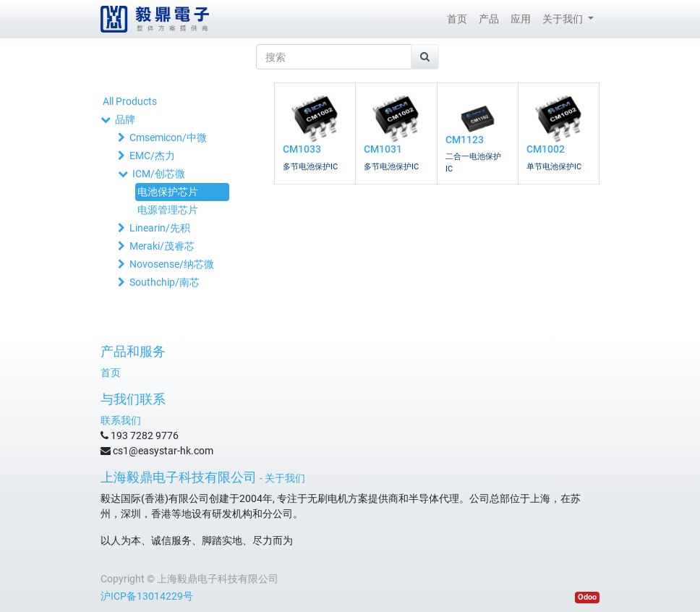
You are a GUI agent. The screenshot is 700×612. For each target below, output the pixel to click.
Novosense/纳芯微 (172, 264)
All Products (130, 101)
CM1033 (302, 149)
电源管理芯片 (168, 210)
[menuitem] (457, 19)
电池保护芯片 (168, 192)
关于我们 (285, 478)
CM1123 (465, 140)
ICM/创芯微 (159, 174)
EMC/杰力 (152, 156)
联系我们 (121, 420)
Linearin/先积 (160, 228)
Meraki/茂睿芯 (162, 246)
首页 (111, 373)
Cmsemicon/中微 (168, 137)
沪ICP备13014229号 (147, 596)
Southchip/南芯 (165, 282)
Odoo (587, 597)
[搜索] (425, 57)
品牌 (125, 119)
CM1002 (546, 149)
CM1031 (383, 149)
